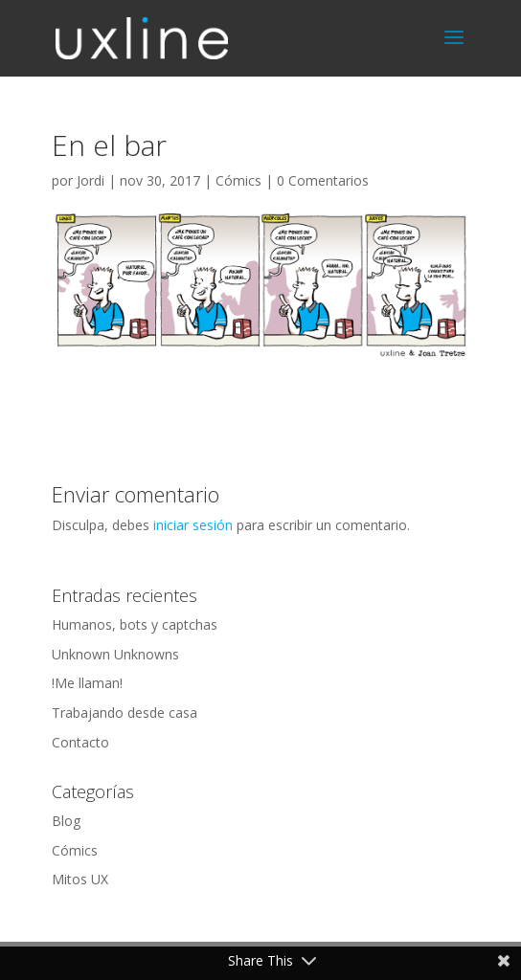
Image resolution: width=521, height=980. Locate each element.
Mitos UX (80, 879)
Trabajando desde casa (125, 713)
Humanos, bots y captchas (135, 624)
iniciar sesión (193, 525)
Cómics (238, 180)
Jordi (91, 180)
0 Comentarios (323, 180)
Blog (66, 821)
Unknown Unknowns (115, 654)
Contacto (80, 742)
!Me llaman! (87, 683)
